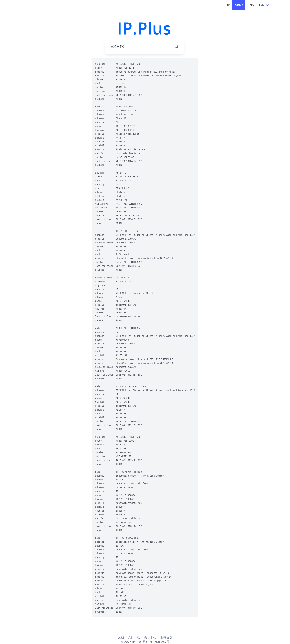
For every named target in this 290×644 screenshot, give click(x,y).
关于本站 (150, 637)
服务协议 (166, 637)
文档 (121, 637)
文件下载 (134, 637)
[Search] (176, 46)
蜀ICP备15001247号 (156, 642)
